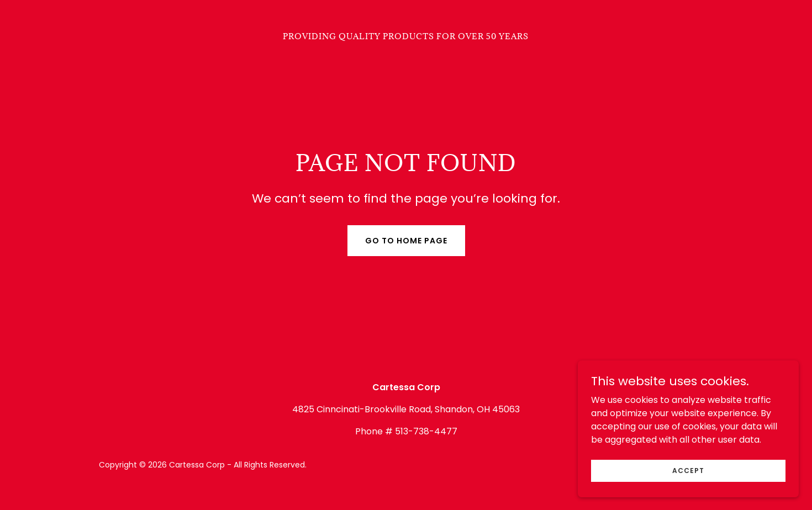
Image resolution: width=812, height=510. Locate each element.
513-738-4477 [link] (426, 431)
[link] (406, 36)
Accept (688, 485)
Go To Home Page (406, 241)
